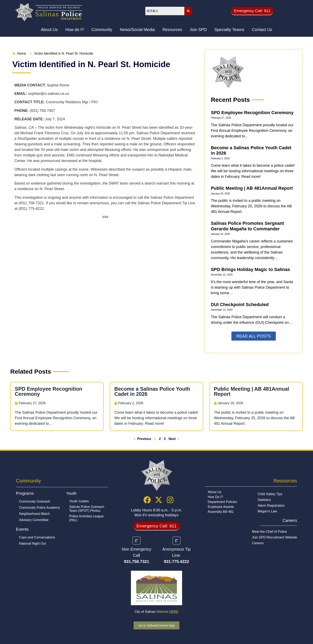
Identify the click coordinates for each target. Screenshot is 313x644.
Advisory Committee (34, 520)
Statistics (264, 500)
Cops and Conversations (37, 538)
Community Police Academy (40, 508)
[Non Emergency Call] (136, 542)
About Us (215, 492)
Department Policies (222, 502)
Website (167, 614)
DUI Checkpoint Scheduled (240, 305)
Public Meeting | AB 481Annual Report (252, 188)
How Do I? (215, 497)
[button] (252, 11)
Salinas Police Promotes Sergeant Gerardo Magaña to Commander (247, 226)
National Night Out (33, 544)
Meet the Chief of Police (269, 532)
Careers (258, 543)
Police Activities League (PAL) (87, 518)
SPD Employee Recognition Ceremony (252, 113)
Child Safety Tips (270, 494)
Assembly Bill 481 (221, 512)
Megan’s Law (267, 511)
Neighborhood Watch (35, 514)
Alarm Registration (271, 506)
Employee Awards (221, 507)
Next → (174, 439)
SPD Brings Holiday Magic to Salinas (250, 269)
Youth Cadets (79, 501)
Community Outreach (35, 502)
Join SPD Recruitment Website (274, 538)
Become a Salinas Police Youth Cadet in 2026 (152, 391)
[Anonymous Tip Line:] (177, 542)
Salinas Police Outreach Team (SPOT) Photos (87, 509)
